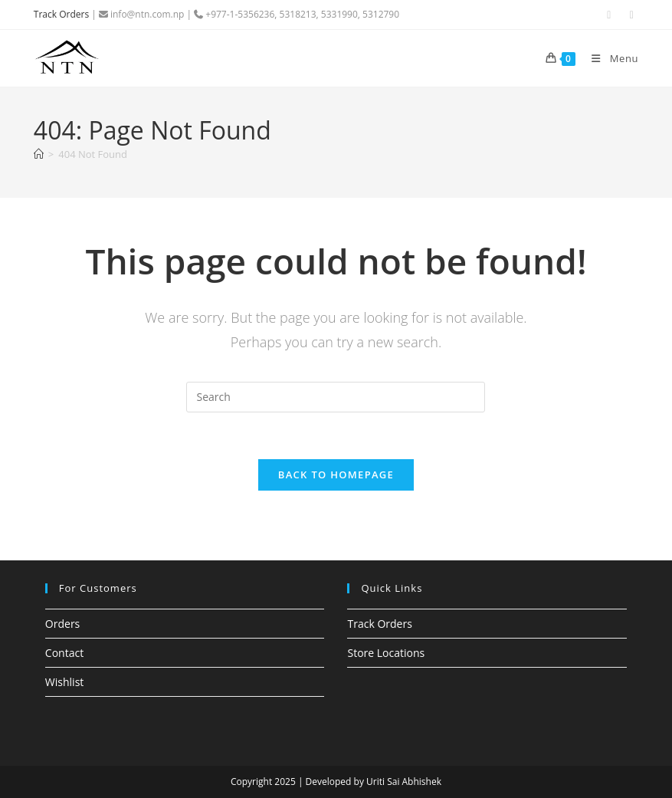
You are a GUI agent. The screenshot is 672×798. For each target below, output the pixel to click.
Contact (64, 653)
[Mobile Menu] (609, 58)
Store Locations (386, 653)
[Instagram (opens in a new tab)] (630, 15)
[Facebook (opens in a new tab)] (609, 15)
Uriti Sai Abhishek (404, 782)
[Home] (39, 154)
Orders (62, 624)
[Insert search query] (336, 397)
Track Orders (61, 14)
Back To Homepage (336, 475)
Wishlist (64, 682)
